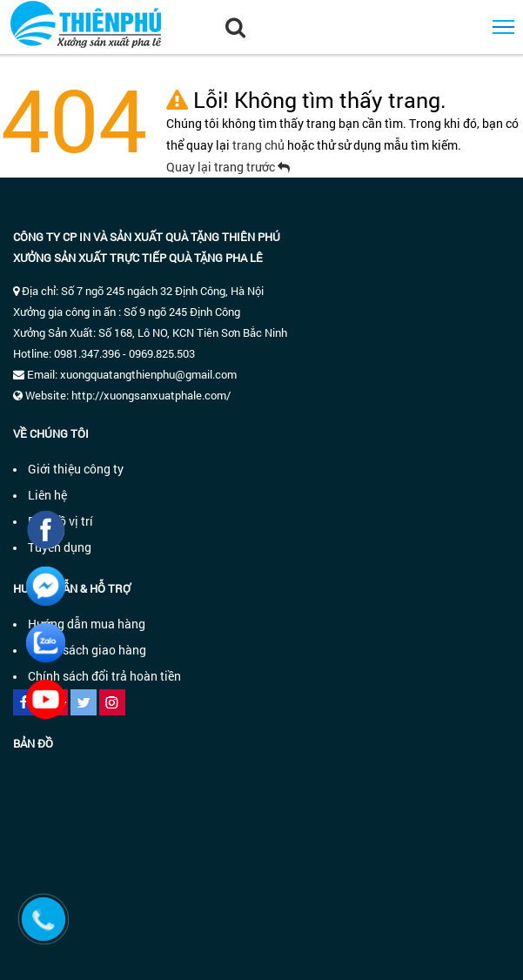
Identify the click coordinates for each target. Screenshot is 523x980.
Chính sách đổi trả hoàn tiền (104, 676)
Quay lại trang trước (228, 167)
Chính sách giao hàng (87, 650)
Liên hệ (47, 495)
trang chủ (260, 145)
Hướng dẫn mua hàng (87, 624)
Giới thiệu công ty (76, 469)
